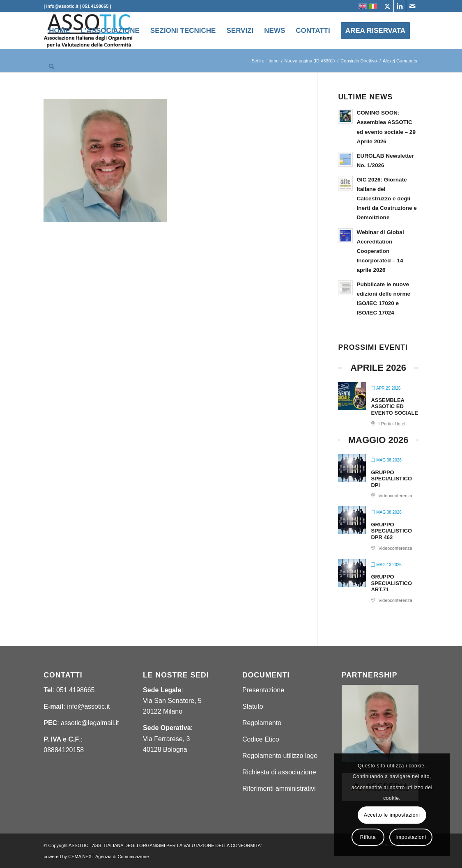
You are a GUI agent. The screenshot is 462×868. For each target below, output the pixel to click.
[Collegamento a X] (387, 6)
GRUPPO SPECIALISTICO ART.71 (391, 583)
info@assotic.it (88, 706)
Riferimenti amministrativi (279, 789)
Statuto (253, 706)
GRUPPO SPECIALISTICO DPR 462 (391, 531)
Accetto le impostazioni (392, 815)
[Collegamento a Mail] (412, 6)
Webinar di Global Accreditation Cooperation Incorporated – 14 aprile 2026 (380, 251)
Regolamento (262, 723)
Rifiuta (368, 837)
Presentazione (263, 690)
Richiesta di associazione (279, 772)
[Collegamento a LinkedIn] (400, 6)
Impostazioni (411, 837)
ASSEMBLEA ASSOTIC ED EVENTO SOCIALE (394, 406)
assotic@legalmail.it (90, 723)
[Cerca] (52, 67)
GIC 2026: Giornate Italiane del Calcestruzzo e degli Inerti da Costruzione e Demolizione (387, 199)
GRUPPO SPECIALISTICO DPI (391, 479)
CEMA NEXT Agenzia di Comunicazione (108, 857)
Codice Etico (261, 739)
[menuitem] (59, 31)
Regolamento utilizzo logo (280, 756)
